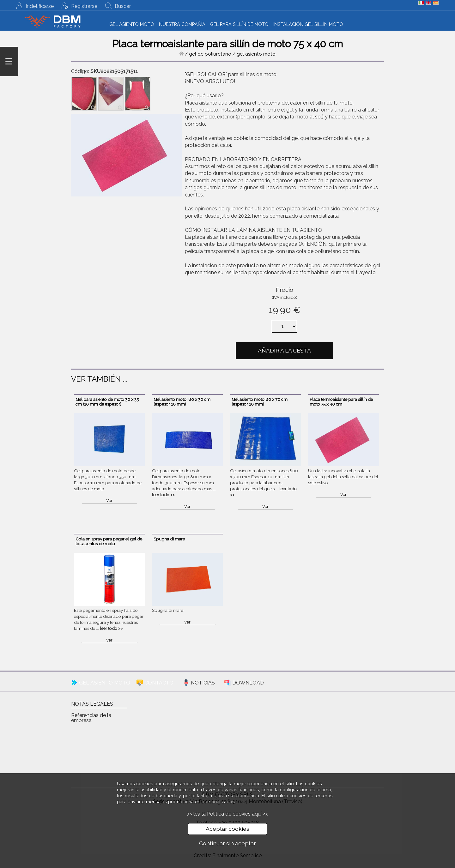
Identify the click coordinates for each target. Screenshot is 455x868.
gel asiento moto (256, 54)
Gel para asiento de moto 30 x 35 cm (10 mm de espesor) (107, 402)
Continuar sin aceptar (227, 843)
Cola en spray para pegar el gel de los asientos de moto (109, 541)
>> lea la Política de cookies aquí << (227, 814)
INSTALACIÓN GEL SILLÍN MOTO (308, 24)
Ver (109, 500)
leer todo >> (163, 495)
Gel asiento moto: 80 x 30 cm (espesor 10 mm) (182, 402)
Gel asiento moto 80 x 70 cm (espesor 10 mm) (260, 402)
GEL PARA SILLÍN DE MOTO (239, 24)
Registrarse (84, 6)
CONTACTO (159, 683)
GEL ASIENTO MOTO (132, 24)
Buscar (123, 6)
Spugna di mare (169, 539)
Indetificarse (40, 6)
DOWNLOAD (248, 683)
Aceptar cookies (227, 829)
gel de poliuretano (210, 54)
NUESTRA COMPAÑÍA (182, 24)
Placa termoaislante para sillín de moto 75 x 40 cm (341, 402)
